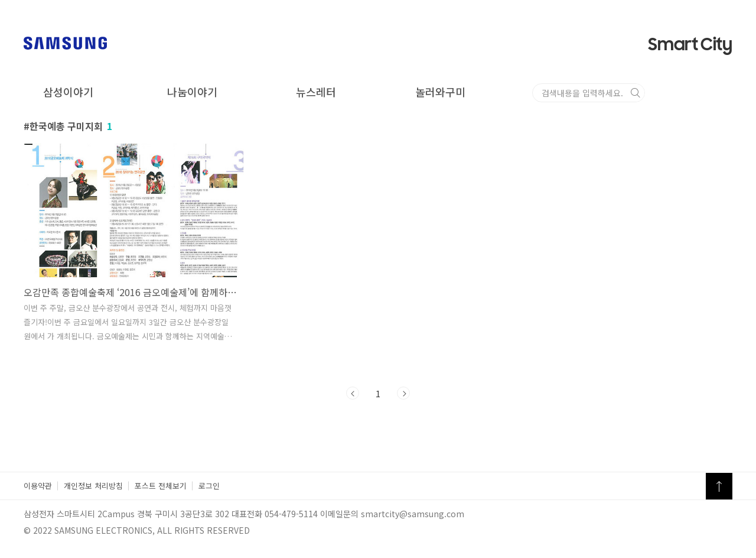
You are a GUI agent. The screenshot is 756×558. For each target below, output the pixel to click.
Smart (690, 45)
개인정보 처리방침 (93, 486)
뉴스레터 (316, 92)
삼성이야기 (68, 92)
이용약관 (38, 486)
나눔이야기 (192, 92)
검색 (723, 93)
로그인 (209, 486)
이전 (353, 393)
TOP (719, 486)
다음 (403, 393)
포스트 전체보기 (161, 486)
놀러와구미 (440, 92)
